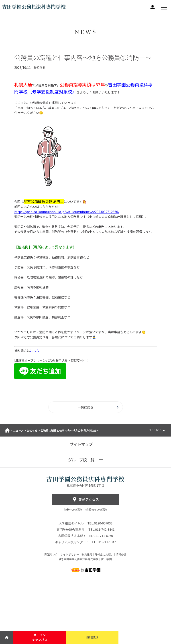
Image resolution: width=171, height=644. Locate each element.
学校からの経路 (96, 510)
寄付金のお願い (104, 555)
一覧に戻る (99, 407)
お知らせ (32, 430)
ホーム (7, 430)
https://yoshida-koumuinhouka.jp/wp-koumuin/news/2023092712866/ (67, 212)
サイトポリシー (70, 555)
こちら (35, 351)
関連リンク (51, 555)
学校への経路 (73, 510)
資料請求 (92, 637)
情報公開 (121, 555)
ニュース (18, 430)
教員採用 (87, 555)
